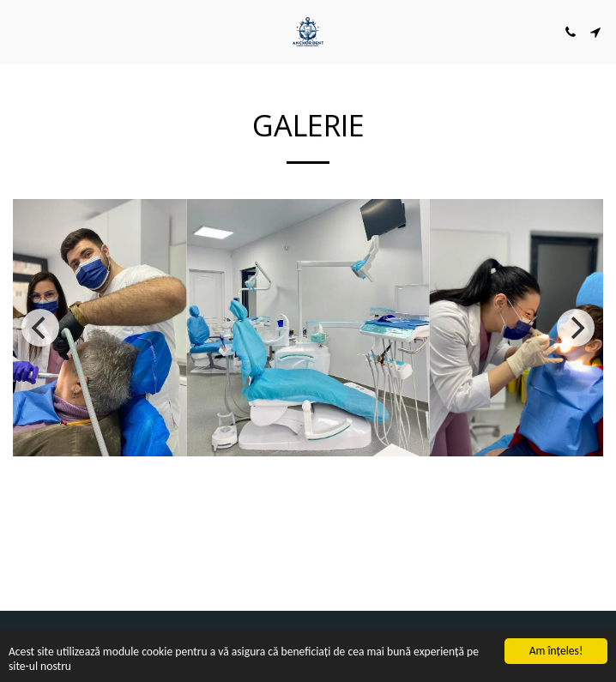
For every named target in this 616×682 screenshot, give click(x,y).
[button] (19, 31)
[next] (576, 328)
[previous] (40, 328)
